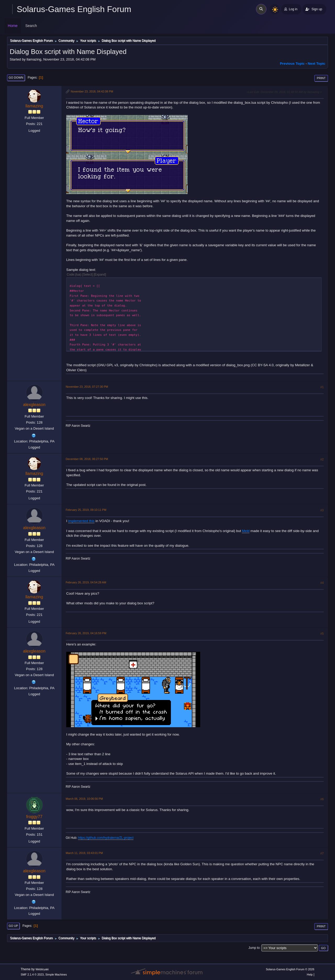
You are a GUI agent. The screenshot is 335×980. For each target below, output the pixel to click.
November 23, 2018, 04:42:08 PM (92, 91)
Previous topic (292, 64)
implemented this (81, 521)
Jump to (254, 948)
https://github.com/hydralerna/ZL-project (106, 838)
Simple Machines (56, 974)
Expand (100, 275)
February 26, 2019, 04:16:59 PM (86, 633)
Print (321, 78)
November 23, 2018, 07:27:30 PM (87, 387)
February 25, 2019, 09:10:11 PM (86, 510)
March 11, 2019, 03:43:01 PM (84, 853)
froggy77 (34, 817)
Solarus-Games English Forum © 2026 (290, 969)
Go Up (13, 926)
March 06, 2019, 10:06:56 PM (84, 799)
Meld (246, 531)
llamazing (34, 106)
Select (88, 275)
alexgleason (34, 405)
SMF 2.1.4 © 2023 (32, 974)
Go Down (16, 78)
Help (310, 974)
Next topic (317, 64)
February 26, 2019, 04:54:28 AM (86, 582)
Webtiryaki (42, 969)
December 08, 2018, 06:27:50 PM (87, 459)
